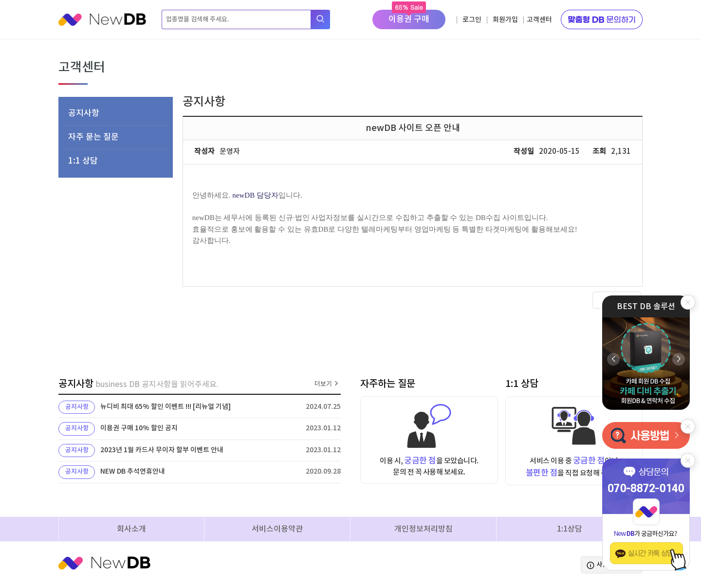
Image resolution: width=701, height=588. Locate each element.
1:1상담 (570, 529)
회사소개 (131, 529)
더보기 (328, 384)
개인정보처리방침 (424, 529)
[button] (679, 359)
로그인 (472, 20)
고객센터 (539, 20)
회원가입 (505, 20)
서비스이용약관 (277, 529)
